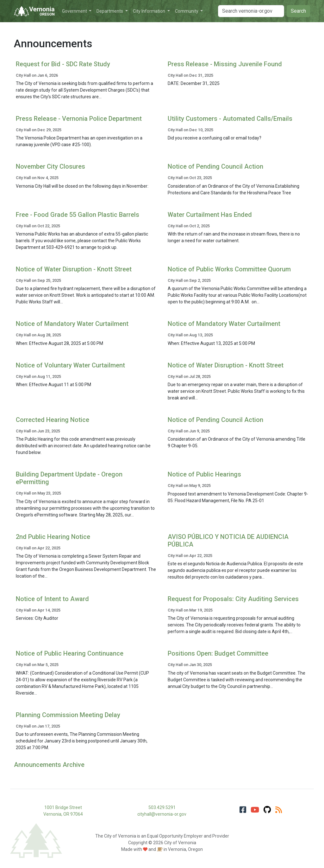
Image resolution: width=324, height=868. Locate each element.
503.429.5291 (162, 807)
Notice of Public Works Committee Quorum (229, 269)
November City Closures (50, 166)
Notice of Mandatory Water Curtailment (72, 324)
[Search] (251, 11)
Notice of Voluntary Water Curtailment (70, 365)
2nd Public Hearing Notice (53, 537)
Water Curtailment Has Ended (210, 215)
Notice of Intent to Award (52, 599)
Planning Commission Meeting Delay (68, 715)
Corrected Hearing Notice (53, 420)
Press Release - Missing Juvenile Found (225, 64)
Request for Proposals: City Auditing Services (233, 599)
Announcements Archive (49, 765)
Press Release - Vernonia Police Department (79, 119)
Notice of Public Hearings (204, 474)
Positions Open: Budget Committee (218, 653)
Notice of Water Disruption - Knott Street (74, 269)
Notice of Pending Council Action (215, 166)
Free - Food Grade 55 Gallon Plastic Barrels (78, 215)
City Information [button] (150, 11)
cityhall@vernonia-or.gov (162, 814)
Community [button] (187, 11)
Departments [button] (110, 11)
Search (298, 11)
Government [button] (75, 11)
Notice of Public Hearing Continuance (70, 653)
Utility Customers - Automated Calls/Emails (230, 119)
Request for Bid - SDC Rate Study (63, 64)
